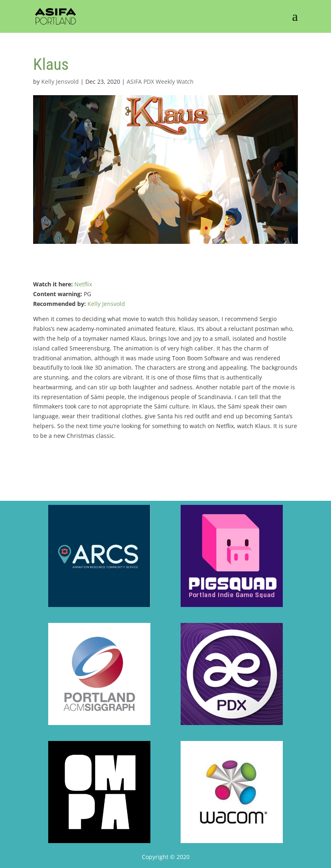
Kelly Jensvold (60, 81)
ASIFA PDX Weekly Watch (160, 81)
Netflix (83, 284)
